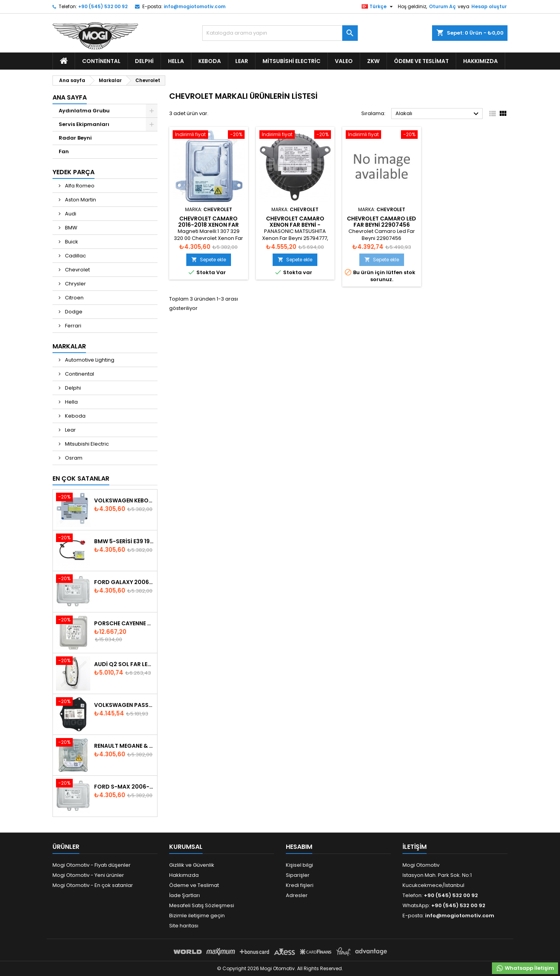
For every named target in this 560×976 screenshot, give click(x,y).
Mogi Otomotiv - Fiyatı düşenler (92, 865)
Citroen (74, 298)
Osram (73, 458)
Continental (101, 61)
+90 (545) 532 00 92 (103, 6)
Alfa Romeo (79, 186)
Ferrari (73, 326)
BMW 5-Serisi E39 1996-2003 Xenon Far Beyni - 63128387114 (124, 541)
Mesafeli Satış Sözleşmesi (202, 905)
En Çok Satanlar (81, 478)
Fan (64, 151)
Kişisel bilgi (299, 865)
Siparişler (298, 875)
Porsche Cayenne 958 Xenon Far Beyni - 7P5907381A (124, 623)
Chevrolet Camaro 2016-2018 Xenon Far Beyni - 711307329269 (208, 225)
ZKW (373, 61)
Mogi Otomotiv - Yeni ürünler (88, 875)
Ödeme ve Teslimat (421, 61)
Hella (176, 61)
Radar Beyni (75, 138)
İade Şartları (185, 895)
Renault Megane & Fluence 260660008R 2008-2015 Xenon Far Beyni (124, 746)
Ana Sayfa (70, 97)
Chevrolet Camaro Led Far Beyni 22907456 (381, 222)
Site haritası (184, 926)
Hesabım (299, 847)
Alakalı (438, 114)
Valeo (344, 61)
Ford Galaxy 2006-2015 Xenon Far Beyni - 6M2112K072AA (124, 582)
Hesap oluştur (489, 6)
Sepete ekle (209, 260)
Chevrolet (77, 270)
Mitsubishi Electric (291, 61)
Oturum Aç (442, 6)
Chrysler (75, 284)
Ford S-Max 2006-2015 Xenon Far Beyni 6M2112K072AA (124, 787)
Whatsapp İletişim (525, 968)
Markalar (69, 346)
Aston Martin (80, 200)
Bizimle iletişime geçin (197, 916)
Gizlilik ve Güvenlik (192, 865)
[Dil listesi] (378, 7)
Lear (242, 61)
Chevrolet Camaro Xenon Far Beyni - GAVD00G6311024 (295, 225)
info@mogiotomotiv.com (195, 6)
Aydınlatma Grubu (84, 111)
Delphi (144, 61)
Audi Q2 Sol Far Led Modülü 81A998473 (124, 664)
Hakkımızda (480, 61)
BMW (71, 228)
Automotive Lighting (89, 360)
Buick (71, 242)
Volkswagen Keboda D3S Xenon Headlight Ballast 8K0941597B (124, 500)
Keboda (210, 61)
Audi (70, 214)
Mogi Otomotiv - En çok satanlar (93, 885)
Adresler (297, 895)
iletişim (415, 847)
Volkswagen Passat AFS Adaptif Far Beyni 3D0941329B (124, 705)
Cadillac (75, 256)
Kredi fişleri (300, 885)
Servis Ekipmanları (84, 124)
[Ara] (280, 33)
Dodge (73, 312)
